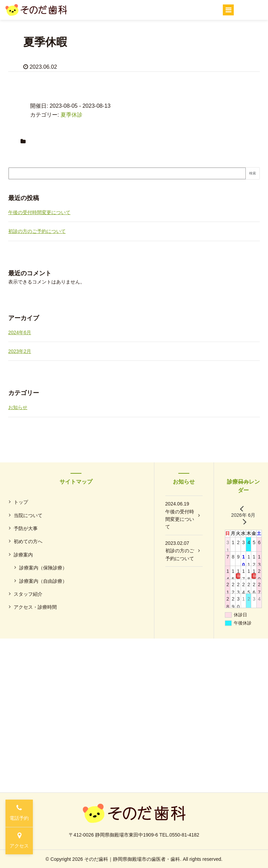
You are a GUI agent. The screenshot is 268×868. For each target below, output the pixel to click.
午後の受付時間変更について (39, 212)
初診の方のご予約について (37, 231)
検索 (253, 173)
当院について (28, 515)
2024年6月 (20, 332)
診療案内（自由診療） (43, 581)
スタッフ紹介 (28, 594)
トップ (21, 502)
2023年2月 (20, 351)
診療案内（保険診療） (43, 568)
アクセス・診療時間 (35, 607)
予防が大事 (26, 528)
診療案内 (23, 555)
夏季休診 (72, 115)
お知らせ (18, 407)
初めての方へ (28, 541)
